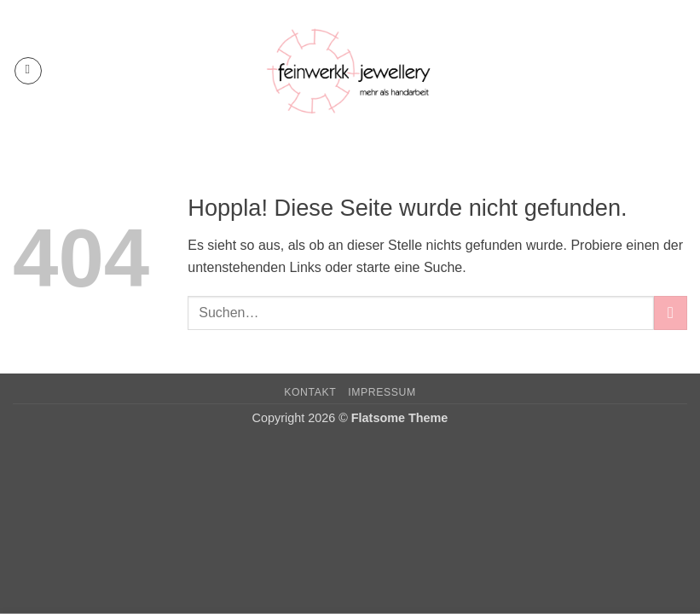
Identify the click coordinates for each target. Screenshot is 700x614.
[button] (28, 71)
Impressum (382, 392)
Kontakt (310, 392)
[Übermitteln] (671, 313)
